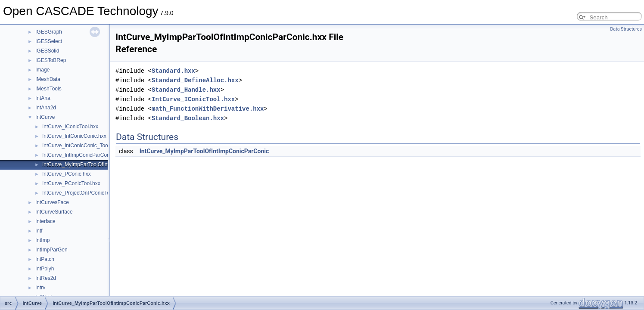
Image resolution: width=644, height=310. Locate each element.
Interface (45, 221)
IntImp (42, 240)
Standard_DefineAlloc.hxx (195, 80)
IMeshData (48, 79)
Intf (39, 231)
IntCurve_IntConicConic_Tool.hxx (80, 146)
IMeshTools (48, 89)
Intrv (40, 288)
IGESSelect (49, 41)
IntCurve (45, 117)
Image (42, 70)
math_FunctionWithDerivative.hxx (208, 109)
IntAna (43, 98)
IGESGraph (49, 32)
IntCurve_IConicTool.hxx (70, 127)
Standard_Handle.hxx (186, 90)
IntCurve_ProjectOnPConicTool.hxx (83, 193)
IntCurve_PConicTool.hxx (71, 183)
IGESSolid (47, 51)
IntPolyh (45, 269)
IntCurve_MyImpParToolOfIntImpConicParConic (204, 151)
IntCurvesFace (52, 202)
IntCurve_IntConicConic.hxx (74, 136)
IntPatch (45, 259)
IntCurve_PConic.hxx (67, 174)
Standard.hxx (173, 71)
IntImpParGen (51, 250)
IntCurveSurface (54, 212)
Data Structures (626, 29)
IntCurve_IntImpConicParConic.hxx (82, 155)
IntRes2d (46, 278)
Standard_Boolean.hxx (188, 118)
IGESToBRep (51, 60)
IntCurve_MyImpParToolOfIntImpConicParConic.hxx (102, 164)
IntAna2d (46, 108)
